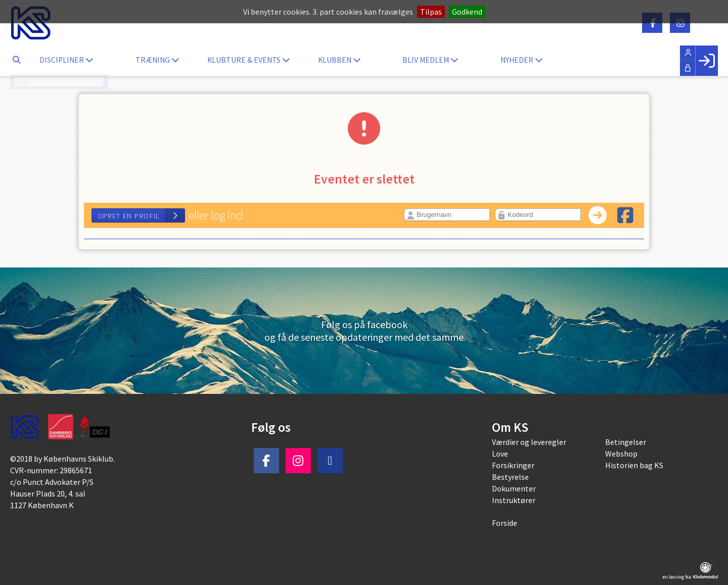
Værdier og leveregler (529, 442)
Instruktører (514, 500)
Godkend (467, 12)
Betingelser (626, 442)
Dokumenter (514, 488)
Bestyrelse (510, 477)
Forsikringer (513, 465)
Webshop (621, 454)
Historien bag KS (634, 465)
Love (500, 454)
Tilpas (431, 12)
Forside (505, 523)
